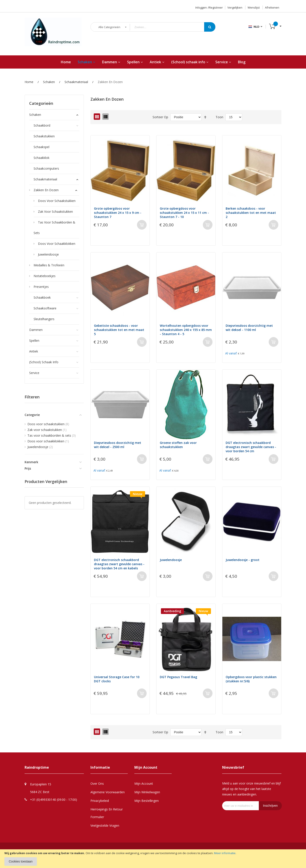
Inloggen (201, 7)
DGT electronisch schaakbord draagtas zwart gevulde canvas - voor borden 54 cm (251, 447)
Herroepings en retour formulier (107, 813)
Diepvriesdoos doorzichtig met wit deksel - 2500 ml (118, 445)
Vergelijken (235, 7)
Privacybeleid (100, 801)
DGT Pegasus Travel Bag (178, 677)
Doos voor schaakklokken (48, 441)
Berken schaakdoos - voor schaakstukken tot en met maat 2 (251, 213)
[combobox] (170, 27)
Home (29, 82)
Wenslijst (254, 7)
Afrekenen (272, 7)
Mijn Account (144, 784)
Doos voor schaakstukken (48, 424)
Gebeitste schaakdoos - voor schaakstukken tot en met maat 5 (119, 330)
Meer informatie (225, 853)
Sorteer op (160, 117)
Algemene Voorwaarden (108, 792)
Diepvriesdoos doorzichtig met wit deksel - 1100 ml (249, 328)
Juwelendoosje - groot (243, 560)
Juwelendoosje (171, 560)
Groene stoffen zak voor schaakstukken (178, 445)
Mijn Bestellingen (147, 801)
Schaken (49, 82)
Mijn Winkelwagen (147, 792)
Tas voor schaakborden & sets (52, 435)
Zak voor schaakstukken (47, 430)
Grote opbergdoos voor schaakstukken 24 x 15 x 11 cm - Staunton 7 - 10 (184, 213)
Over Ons (97, 784)
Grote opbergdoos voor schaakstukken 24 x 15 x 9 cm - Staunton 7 (118, 213)
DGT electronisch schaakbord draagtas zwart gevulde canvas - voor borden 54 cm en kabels (119, 564)
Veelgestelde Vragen (105, 825)
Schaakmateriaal (76, 82)
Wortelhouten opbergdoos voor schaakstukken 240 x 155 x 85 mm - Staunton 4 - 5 (186, 330)
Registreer (216, 7)
